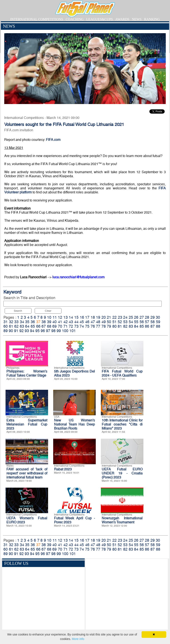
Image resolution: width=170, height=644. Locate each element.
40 (54, 322)
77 (98, 326)
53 (125, 322)
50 (109, 322)
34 (22, 322)
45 (82, 322)
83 (131, 326)
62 (16, 326)
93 (27, 331)
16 (82, 317)
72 (71, 326)
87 (153, 326)
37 (38, 322)
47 (93, 322)
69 (54, 326)
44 (76, 322)
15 (76, 317)
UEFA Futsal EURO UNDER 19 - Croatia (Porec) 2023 (122, 473)
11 (55, 317)
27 (142, 317)
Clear (48, 311)
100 (65, 331)
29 (153, 317)
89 (6, 331)
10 (49, 317)
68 (49, 326)
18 (93, 317)
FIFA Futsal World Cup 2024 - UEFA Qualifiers (122, 373)
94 (32, 331)
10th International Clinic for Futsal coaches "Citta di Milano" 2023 (122, 424)
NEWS (137, 19)
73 (76, 326)
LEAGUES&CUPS (99, 19)
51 (114, 322)
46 (87, 322)
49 (104, 322)
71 (66, 326)
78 (104, 326)
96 (43, 331)
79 (109, 326)
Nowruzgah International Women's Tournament (122, 520)
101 (73, 331)
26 (136, 317)
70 (60, 326)
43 (71, 322)
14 (71, 317)
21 (109, 317)
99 (59, 331)
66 (38, 326)
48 (98, 322)
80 (114, 326)
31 (6, 322)
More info (78, 639)
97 (48, 331)
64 (27, 326)
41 (60, 322)
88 (158, 326)
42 (66, 322)
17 (87, 317)
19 (98, 317)
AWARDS (122, 19)
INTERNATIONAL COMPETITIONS (37, 19)
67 (44, 326)
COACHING (75, 19)
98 (53, 331)
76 (93, 326)
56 (142, 322)
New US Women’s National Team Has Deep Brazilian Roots (74, 424)
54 (131, 322)
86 (147, 326)
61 (11, 326)
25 (131, 317)
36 (33, 322)
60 (6, 326)
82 (125, 326)
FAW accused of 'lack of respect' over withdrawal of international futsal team (27, 473)
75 (87, 326)
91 (16, 331)
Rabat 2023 (63, 469)
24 (125, 317)
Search (18, 311)
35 (27, 322)
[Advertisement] (127, 597)
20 (104, 317)
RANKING (152, 19)
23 (120, 317)
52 (120, 322)
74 (82, 326)
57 (147, 322)
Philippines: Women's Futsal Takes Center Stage (27, 373)
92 (21, 331)
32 (11, 322)
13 (66, 317)
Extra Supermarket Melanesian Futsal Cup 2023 (27, 424)
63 (22, 326)
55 (136, 322)
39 (49, 322)
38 (44, 322)
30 (158, 317)
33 (16, 322)
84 (136, 326)
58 (153, 322)
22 (114, 317)
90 (11, 331)
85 (142, 326)
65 (33, 326)
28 (147, 317)
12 (60, 317)
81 (120, 326)
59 (158, 322)
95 (37, 331)
